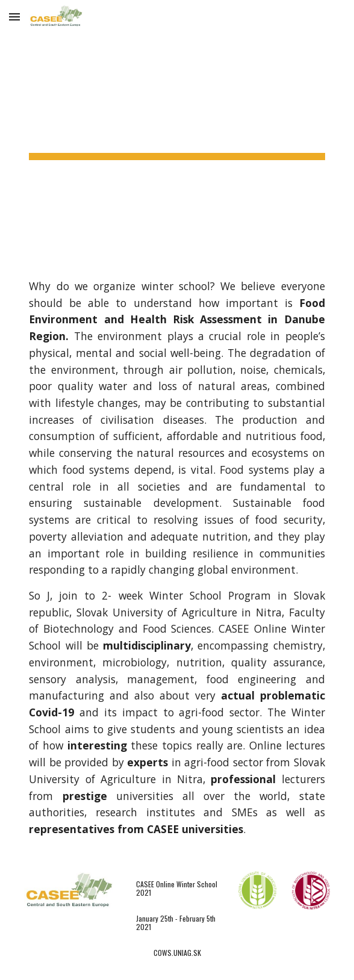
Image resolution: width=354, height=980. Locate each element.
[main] (177, 129)
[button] (14, 17)
